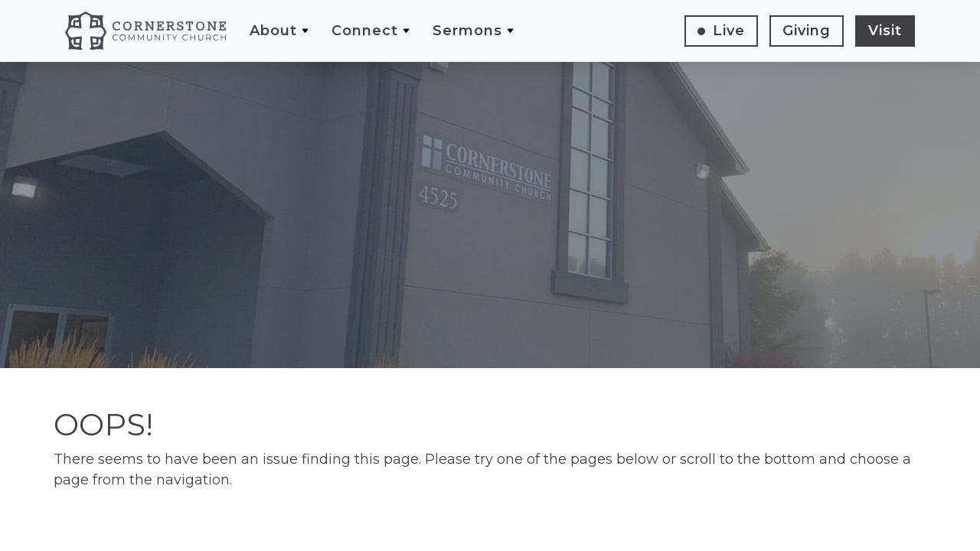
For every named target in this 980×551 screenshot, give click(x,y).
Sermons (467, 31)
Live (729, 31)
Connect (365, 31)
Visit (885, 31)
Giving (807, 31)
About (273, 31)
